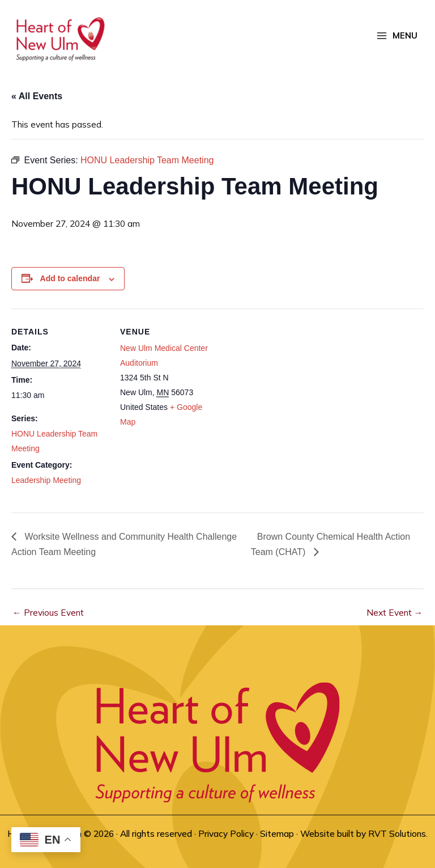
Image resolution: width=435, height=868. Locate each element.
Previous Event (48, 612)
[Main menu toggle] (397, 36)
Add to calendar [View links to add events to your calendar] (70, 278)
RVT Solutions (397, 833)
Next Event (395, 612)
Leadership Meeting (46, 480)
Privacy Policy (226, 833)
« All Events (37, 96)
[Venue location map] (289, 387)
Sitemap (277, 833)
